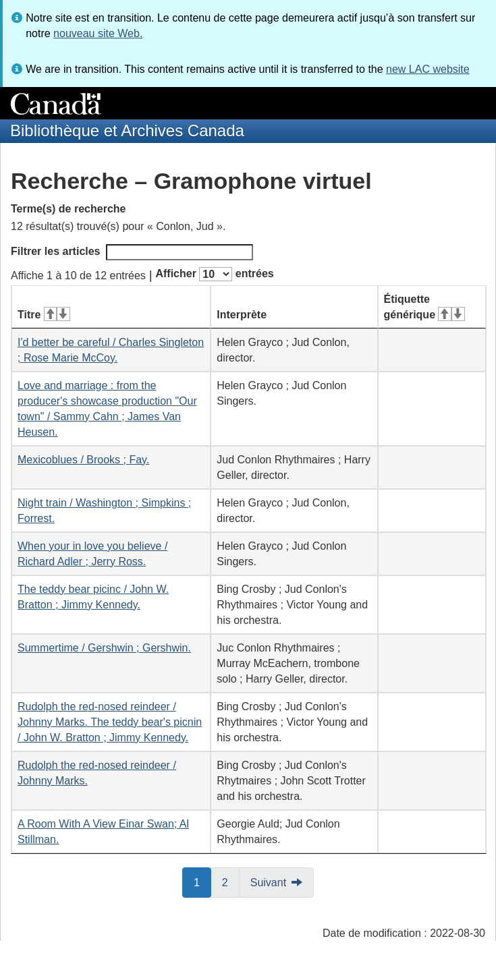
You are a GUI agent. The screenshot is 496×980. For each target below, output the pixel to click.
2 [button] (231, 882)
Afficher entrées (214, 274)
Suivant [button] (268, 883)
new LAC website (428, 69)
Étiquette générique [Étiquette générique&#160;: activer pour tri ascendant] (424, 307)
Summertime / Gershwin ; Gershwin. (104, 648)
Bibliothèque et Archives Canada (127, 131)
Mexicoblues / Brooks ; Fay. (83, 460)
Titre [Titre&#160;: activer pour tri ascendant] (44, 315)
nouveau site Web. (98, 33)
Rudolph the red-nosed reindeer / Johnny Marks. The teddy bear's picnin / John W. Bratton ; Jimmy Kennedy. (110, 722)
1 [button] (202, 882)
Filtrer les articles (132, 252)
